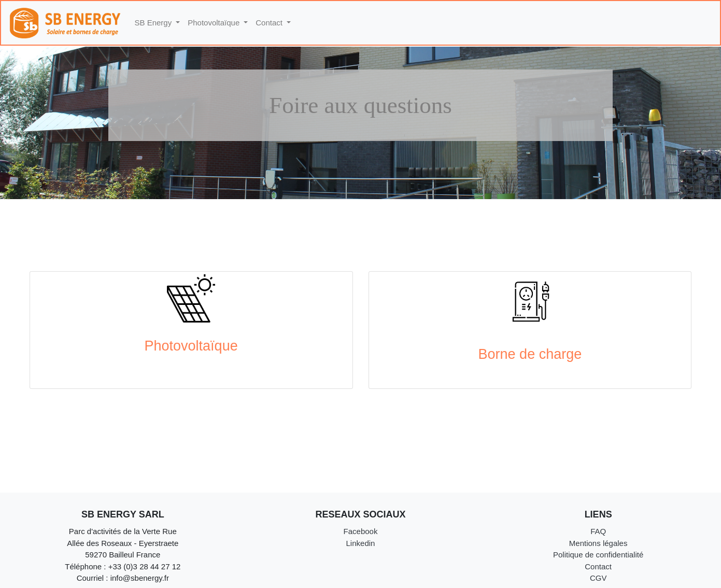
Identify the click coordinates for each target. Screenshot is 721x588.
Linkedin (361, 543)
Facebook (361, 531)
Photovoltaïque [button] (215, 23)
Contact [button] (270, 23)
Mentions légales (598, 543)
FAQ (598, 531)
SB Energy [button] (154, 23)
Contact (598, 566)
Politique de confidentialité (598, 555)
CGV (598, 578)
